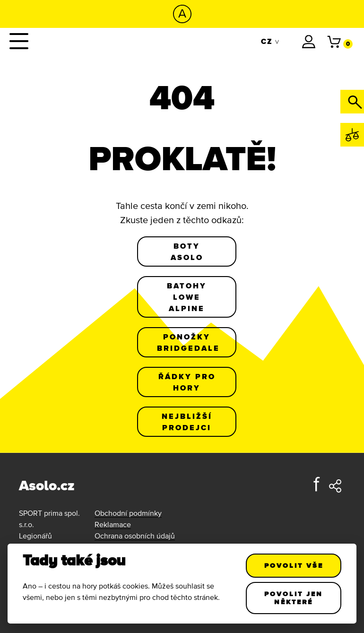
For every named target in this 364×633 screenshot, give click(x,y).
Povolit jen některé (294, 598)
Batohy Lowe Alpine (187, 297)
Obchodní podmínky (128, 513)
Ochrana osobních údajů (135, 536)
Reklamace (113, 524)
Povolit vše (293, 565)
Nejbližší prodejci (187, 422)
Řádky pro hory (187, 382)
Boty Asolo (187, 251)
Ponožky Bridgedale (188, 342)
